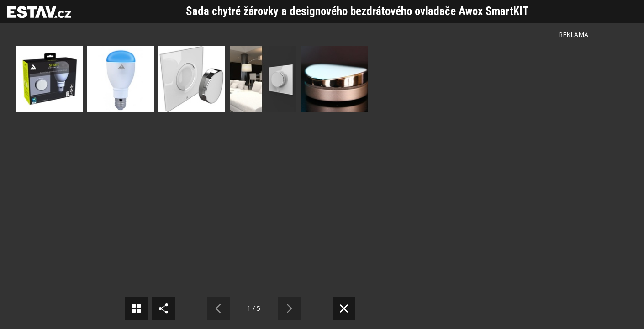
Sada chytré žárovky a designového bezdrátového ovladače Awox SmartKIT (357, 11)
